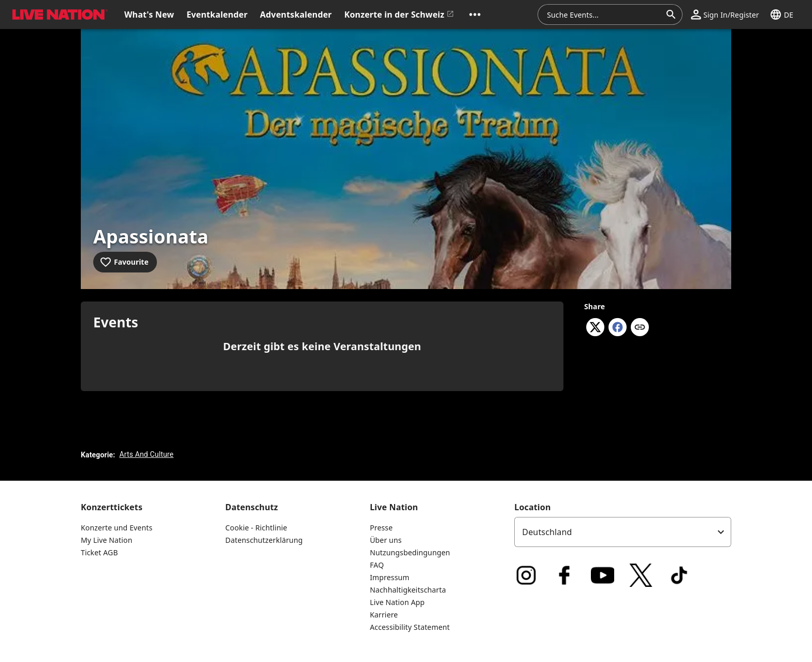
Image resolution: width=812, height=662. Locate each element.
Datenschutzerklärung (264, 540)
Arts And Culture (146, 454)
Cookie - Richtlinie (256, 528)
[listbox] (623, 532)
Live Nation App (397, 602)
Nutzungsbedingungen (410, 552)
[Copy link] (640, 328)
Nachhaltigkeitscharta (408, 590)
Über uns (386, 540)
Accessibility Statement (410, 627)
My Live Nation (106, 540)
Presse (381, 528)
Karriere (384, 615)
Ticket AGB (99, 552)
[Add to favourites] (125, 262)
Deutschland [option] (547, 532)
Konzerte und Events (117, 528)
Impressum (389, 577)
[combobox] (604, 15)
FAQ (377, 565)
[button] (475, 15)
